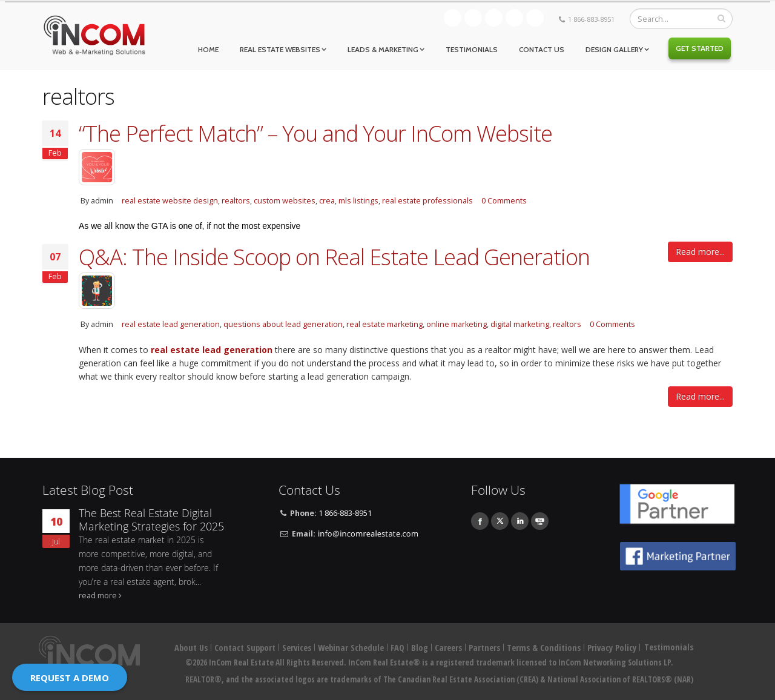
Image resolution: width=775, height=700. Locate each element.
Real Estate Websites (280, 49)
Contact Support (245, 648)
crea (327, 201)
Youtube (535, 18)
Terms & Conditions (544, 648)
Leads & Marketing (383, 49)
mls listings (358, 201)
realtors (236, 201)
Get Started (700, 48)
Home (208, 49)
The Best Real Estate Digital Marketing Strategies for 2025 (151, 520)
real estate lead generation (171, 324)
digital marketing (520, 324)
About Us (191, 648)
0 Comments (504, 201)
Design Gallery (614, 49)
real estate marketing (384, 324)
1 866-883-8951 (591, 19)
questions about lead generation (283, 324)
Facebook (473, 18)
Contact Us (542, 49)
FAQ (397, 648)
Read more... (700, 252)
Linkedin (514, 18)
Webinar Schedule (351, 648)
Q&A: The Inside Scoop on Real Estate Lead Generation (334, 257)
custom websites (285, 201)
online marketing (457, 324)
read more (98, 596)
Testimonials (472, 49)
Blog (453, 18)
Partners (484, 648)
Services (297, 648)
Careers (448, 648)
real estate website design (170, 201)
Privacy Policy (612, 648)
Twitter (494, 18)
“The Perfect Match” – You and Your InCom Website (315, 133)
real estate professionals (427, 201)
